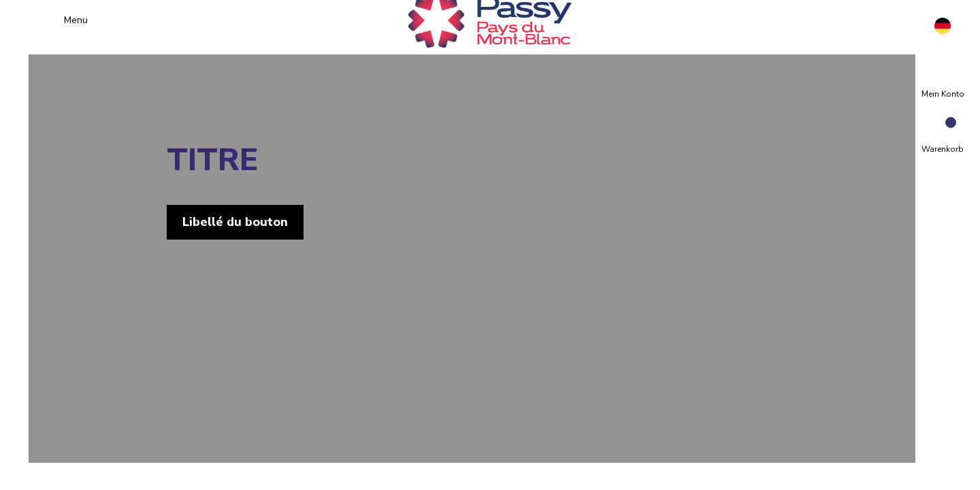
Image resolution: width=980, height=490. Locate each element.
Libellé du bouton (254, 222)
